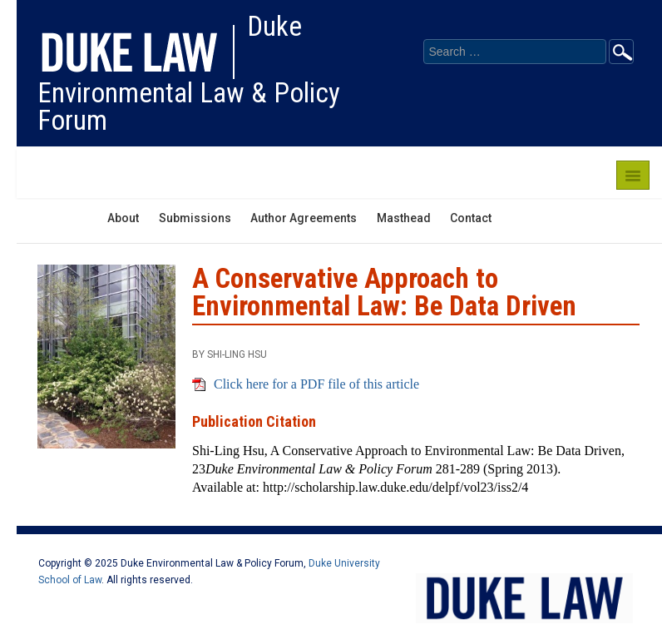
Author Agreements (304, 218)
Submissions (195, 218)
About (123, 218)
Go (621, 52)
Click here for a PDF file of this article (316, 384)
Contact (471, 218)
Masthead (404, 218)
